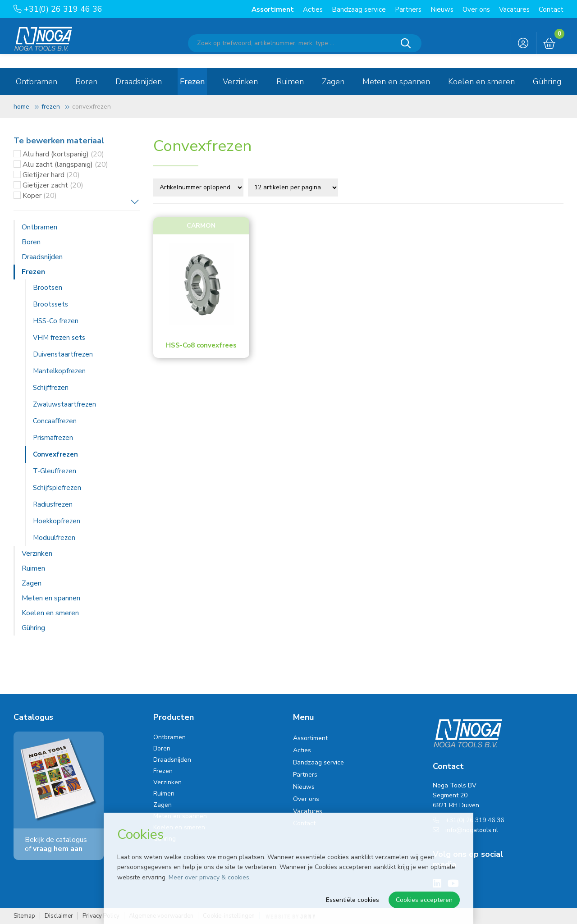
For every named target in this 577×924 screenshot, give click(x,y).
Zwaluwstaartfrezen (64, 404)
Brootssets (50, 304)
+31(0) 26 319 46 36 (58, 9)
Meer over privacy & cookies (209, 877)
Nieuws (442, 9)
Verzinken (240, 82)
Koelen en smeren (481, 82)
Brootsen (48, 288)
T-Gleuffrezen (55, 471)
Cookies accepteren (424, 900)
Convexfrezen (55, 454)
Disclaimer (59, 916)
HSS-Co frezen (56, 321)
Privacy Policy (101, 916)
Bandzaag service (359, 9)
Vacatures (514, 9)
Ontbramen (37, 82)
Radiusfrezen (53, 504)
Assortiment (273, 9)
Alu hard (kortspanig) (63, 154)
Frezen (192, 82)
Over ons (476, 9)
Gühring (547, 82)
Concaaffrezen (55, 421)
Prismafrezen (53, 438)
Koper (40, 196)
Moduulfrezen (54, 538)
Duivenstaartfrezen (63, 354)
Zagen (333, 82)
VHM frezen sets (59, 338)
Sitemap (24, 916)
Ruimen (290, 82)
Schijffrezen (51, 388)
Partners (408, 9)
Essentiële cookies (353, 900)
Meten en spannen (396, 82)
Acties (313, 9)
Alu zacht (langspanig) (65, 165)
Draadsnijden (139, 82)
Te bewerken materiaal (59, 141)
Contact (551, 9)
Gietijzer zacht (53, 185)
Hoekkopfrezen (57, 521)
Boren (86, 82)
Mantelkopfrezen (59, 371)
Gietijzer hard (51, 175)
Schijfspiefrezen (57, 488)
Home (21, 107)
